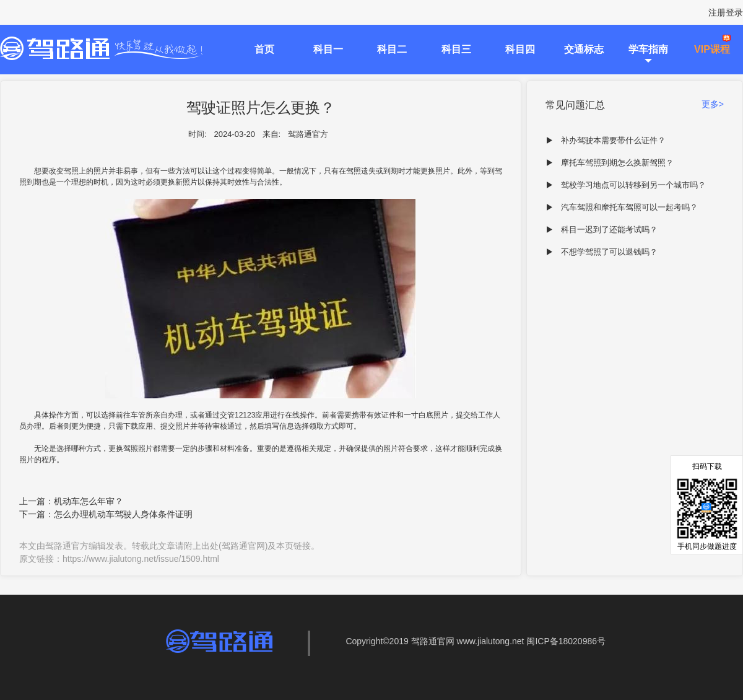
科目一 (328, 49)
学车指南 (648, 49)
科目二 (392, 49)
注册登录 (726, 12)
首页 (264, 49)
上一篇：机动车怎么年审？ (71, 501)
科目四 (520, 49)
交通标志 (584, 49)
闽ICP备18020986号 (566, 641)
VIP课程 (712, 49)
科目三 (456, 49)
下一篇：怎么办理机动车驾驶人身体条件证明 (106, 514)
